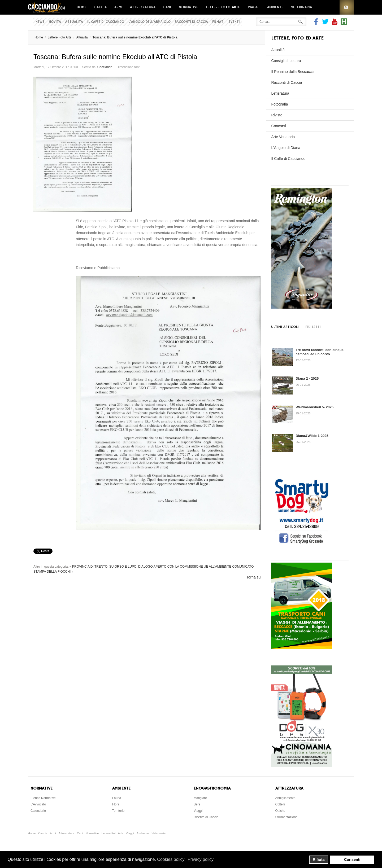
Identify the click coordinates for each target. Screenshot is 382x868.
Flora (116, 804)
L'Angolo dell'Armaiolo (149, 22)
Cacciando (105, 67)
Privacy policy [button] (201, 859)
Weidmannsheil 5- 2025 (314, 407)
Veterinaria (301, 7)
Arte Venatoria (283, 137)
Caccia (100, 7)
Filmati (218, 22)
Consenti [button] (352, 860)
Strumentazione (286, 817)
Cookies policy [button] (171, 859)
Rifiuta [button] (319, 860)
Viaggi (254, 7)
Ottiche (280, 811)
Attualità (74, 22)
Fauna (117, 798)
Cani (167, 7)
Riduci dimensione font (144, 66)
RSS (347, 7)
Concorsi (278, 126)
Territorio (118, 811)
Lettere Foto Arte (223, 7)
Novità (55, 22)
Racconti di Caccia (191, 22)
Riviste (277, 115)
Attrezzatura (143, 7)
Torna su (254, 577)
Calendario (38, 811)
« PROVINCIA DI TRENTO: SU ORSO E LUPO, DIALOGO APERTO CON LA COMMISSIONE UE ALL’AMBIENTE (150, 567)
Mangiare (200, 798)
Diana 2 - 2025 (307, 378)
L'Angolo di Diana (286, 148)
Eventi (234, 22)
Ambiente (275, 7)
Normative (188, 7)
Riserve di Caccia (206, 817)
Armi (118, 7)
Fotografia (279, 104)
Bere (197, 804)
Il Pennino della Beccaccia (293, 72)
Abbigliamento (285, 798)
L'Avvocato (38, 804)
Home (82, 7)
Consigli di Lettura (286, 61)
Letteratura (280, 93)
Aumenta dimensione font (149, 66)
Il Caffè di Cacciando (106, 22)
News (40, 22)
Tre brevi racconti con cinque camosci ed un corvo (320, 352)
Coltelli (280, 804)
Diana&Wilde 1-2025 (312, 436)
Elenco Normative (43, 798)
